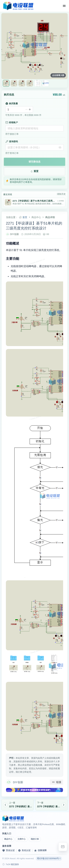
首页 (25, 217)
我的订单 (35, 839)
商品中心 (8, 839)
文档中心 (22, 839)
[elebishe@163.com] (63, 847)
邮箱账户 (12, 122)
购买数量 (12, 104)
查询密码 (12, 142)
